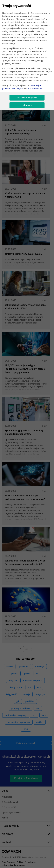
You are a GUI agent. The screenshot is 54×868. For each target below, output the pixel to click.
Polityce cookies (35, 88)
